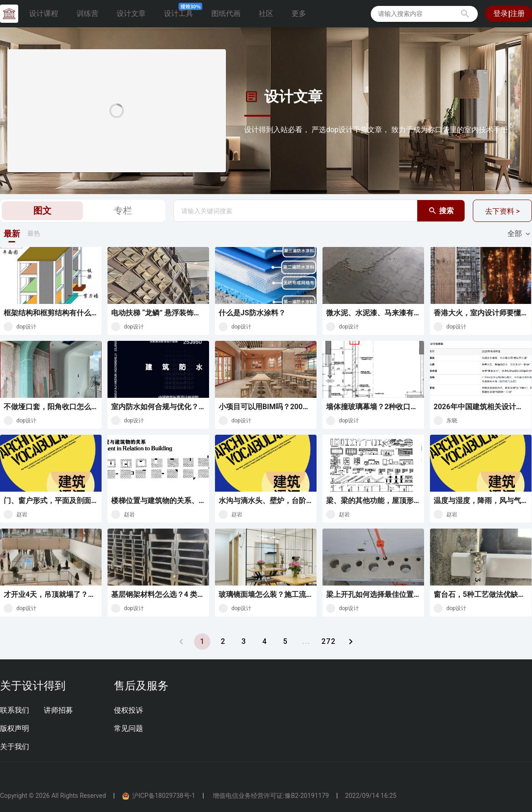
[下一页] (351, 642)
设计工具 (182, 11)
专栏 (123, 211)
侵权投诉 (128, 710)
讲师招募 (58, 710)
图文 (42, 211)
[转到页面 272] (328, 642)
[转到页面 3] (244, 642)
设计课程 (44, 13)
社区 (266, 13)
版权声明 (15, 728)
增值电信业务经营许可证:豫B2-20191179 (270, 796)
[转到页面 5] (285, 642)
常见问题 (128, 728)
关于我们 (15, 747)
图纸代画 (226, 13)
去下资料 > (502, 211)
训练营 (87, 13)
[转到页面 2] (223, 642)
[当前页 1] (202, 642)
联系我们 (15, 710)
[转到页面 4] (265, 642)
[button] (465, 14)
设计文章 (131, 13)
